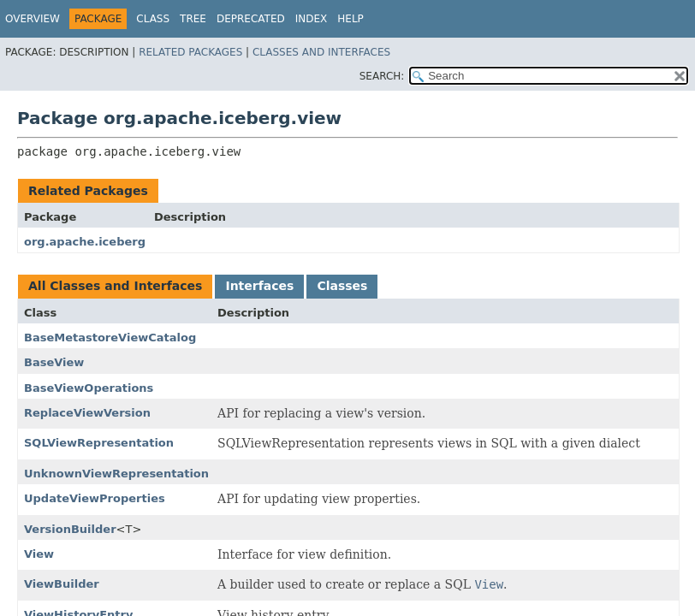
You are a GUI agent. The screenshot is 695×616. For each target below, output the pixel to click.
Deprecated (251, 19)
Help (350, 19)
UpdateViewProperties (95, 498)
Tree (193, 19)
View (39, 554)
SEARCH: (382, 76)
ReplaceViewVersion (87, 413)
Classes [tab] (342, 286)
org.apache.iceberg (85, 242)
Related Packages (190, 52)
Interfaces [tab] (259, 286)
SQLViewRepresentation (99, 443)
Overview (33, 19)
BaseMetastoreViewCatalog (110, 338)
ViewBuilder (62, 584)
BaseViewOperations (89, 388)
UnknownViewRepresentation (116, 474)
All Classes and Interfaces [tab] (115, 286)
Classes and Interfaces (321, 52)
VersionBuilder (70, 529)
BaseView (54, 362)
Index (312, 19)
